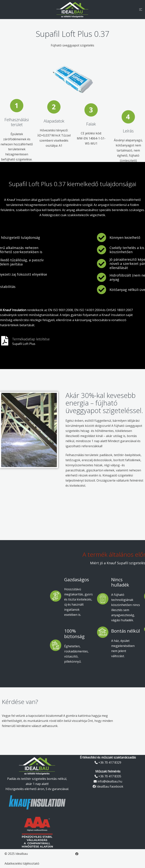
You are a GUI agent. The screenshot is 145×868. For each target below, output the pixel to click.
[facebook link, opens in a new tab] (77, 854)
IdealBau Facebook (108, 786)
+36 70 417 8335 (108, 776)
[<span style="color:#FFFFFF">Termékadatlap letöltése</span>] (5, 341)
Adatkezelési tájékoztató (22, 863)
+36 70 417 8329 (108, 762)
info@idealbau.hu (108, 781)
